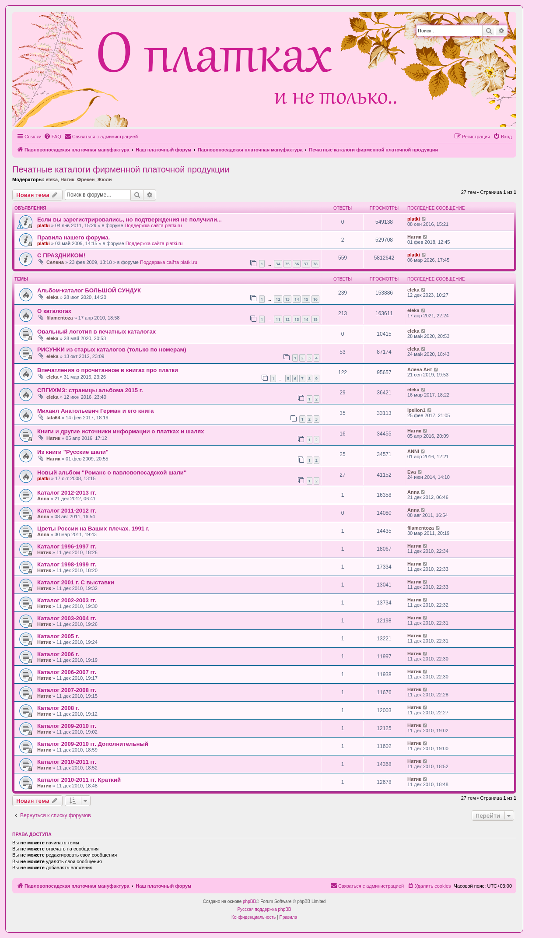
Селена (55, 262)
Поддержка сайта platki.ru (153, 225)
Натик (67, 179)
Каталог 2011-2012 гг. (67, 511)
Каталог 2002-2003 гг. (67, 600)
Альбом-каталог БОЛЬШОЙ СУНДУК (89, 290)
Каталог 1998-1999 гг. (67, 564)
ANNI (413, 451)
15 (306, 299)
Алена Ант (420, 369)
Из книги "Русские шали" (73, 452)
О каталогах (54, 311)
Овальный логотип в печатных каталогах (96, 332)
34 (278, 264)
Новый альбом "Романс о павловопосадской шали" (112, 473)
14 (297, 299)
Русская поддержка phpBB (264, 909)
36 (297, 264)
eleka (52, 179)
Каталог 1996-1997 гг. (67, 546)
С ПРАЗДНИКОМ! (61, 255)
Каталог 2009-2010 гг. (67, 726)
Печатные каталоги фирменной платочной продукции (121, 169)
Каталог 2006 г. (58, 654)
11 (278, 319)
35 (287, 264)
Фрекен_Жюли (94, 179)
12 (278, 299)
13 (287, 299)
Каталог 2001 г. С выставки (76, 582)
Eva (412, 472)
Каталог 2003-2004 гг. (67, 618)
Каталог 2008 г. (58, 708)
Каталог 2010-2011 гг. (67, 762)
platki (44, 225)
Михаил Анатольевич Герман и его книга (95, 411)
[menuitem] (52, 137)
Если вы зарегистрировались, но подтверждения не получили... (129, 220)
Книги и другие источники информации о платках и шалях (121, 431)
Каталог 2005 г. (58, 636)
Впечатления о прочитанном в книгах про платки (108, 370)
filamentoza (60, 318)
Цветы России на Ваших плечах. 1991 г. (93, 529)
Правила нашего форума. (73, 237)
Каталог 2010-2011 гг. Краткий (79, 780)
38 (315, 264)
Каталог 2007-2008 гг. (67, 690)
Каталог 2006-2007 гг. (67, 672)
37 (306, 264)
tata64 (53, 418)
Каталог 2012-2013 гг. (67, 493)
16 (315, 299)
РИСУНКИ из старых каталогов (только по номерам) (112, 350)
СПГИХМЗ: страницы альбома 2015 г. (90, 390)
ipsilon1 (416, 410)
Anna (43, 499)
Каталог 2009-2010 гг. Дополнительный (93, 744)
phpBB (249, 901)
